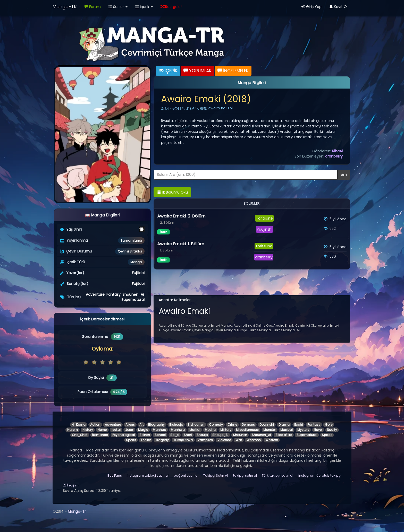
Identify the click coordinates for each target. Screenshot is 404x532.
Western (272, 440)
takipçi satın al (245, 476)
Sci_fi (175, 435)
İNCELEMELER (233, 71)
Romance (100, 435)
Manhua (159, 430)
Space (327, 435)
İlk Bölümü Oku (172, 192)
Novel (318, 430)
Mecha (210, 430)
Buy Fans (115, 476)
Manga (136, 262)
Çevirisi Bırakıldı (130, 251)
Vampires (205, 440)
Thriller (146, 440)
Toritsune (264, 218)
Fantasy (113, 294)
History (88, 430)
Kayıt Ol (338, 7)
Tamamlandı (131, 241)
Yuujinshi (264, 229)
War (239, 440)
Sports (131, 440)
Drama (284, 425)
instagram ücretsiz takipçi (320, 476)
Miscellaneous (247, 430)
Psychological (124, 435)
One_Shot (80, 435)
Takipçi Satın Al (216, 476)
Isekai (116, 430)
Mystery (303, 430)
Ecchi (298, 425)
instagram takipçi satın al (148, 476)
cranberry (334, 156)
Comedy (216, 425)
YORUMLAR (197, 71)
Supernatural (133, 300)
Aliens (130, 425)
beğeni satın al (186, 476)
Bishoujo (176, 425)
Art (141, 425)
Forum (93, 7)
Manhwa (178, 430)
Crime (232, 425)
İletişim (71, 485)
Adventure (95, 294)
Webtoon (254, 440)
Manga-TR (65, 7)
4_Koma (79, 425)
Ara (344, 175)
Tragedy (162, 440)
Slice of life (284, 435)
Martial (195, 430)
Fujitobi (138, 273)
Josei (129, 430)
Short (188, 435)
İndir (163, 232)
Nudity (332, 430)
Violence (224, 440)
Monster (270, 430)
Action (95, 425)
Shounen (240, 435)
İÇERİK (168, 71)
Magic (143, 430)
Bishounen (196, 425)
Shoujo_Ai (220, 435)
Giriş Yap (312, 7)
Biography (156, 425)
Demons (248, 425)
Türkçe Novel (183, 440)
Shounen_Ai (133, 294)
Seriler (118, 7)
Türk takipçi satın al (277, 476)
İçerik (144, 7)
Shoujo (202, 435)
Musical (287, 430)
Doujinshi (267, 425)
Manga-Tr (77, 511)
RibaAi (337, 151)
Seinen (145, 435)
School (160, 435)
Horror (102, 430)
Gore (329, 425)
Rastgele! (171, 7)
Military (226, 430)
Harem (73, 430)
